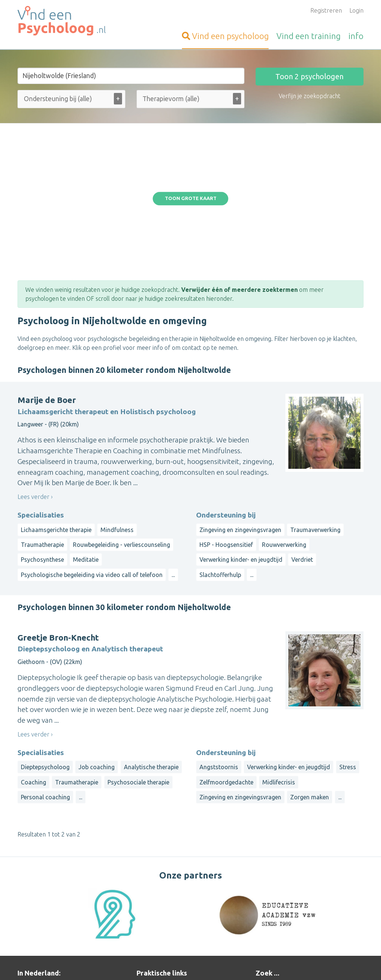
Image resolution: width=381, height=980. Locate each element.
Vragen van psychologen (169, 908)
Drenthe (307, 887)
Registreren (326, 10)
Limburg (329, 896)
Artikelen (149, 926)
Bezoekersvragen (160, 899)
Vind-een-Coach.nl (42, 881)
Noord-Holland (300, 905)
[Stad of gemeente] (131, 76)
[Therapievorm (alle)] (177, 99)
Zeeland (290, 914)
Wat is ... (148, 935)
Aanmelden (152, 872)
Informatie (151, 890)
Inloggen (148, 881)
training (308, 36)
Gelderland (270, 896)
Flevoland (268, 923)
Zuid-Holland (320, 914)
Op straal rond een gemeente (295, 872)
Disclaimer (231, 964)
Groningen (301, 896)
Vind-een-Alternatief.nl (48, 890)
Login (356, 10)
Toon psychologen (309, 76)
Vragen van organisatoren (171, 917)
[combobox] (71, 101)
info (356, 36)
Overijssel (335, 905)
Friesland (334, 887)
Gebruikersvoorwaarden (276, 964)
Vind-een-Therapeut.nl (48, 872)
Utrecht (266, 914)
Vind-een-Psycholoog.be (50, 918)
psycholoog (225, 36)
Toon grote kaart (191, 142)
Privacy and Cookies (192, 964)
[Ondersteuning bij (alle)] (67, 99)
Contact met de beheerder (172, 944)
